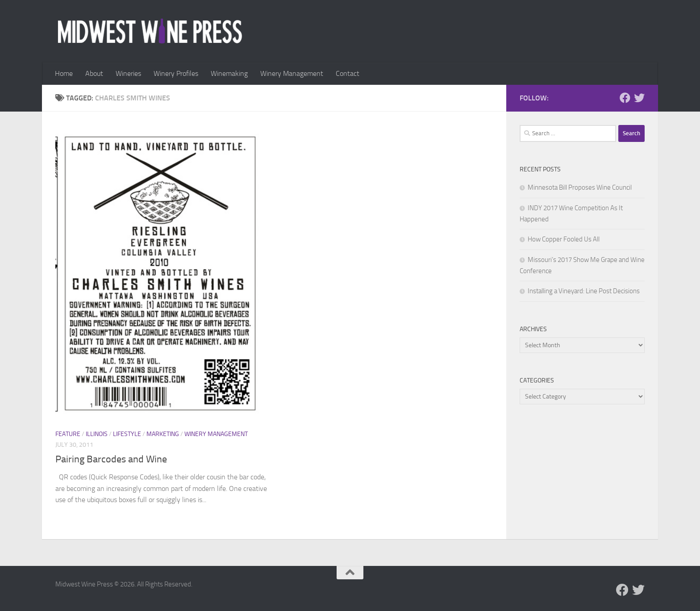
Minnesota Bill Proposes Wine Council (580, 187)
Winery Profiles (176, 73)
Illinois (97, 434)
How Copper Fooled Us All (564, 239)
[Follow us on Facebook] (625, 98)
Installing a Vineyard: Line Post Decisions (584, 291)
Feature (68, 434)
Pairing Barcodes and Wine (111, 459)
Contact (348, 73)
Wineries (128, 73)
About (94, 73)
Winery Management (292, 73)
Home (64, 73)
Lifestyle (127, 434)
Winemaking (229, 73)
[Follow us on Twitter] (639, 98)
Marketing (163, 434)
